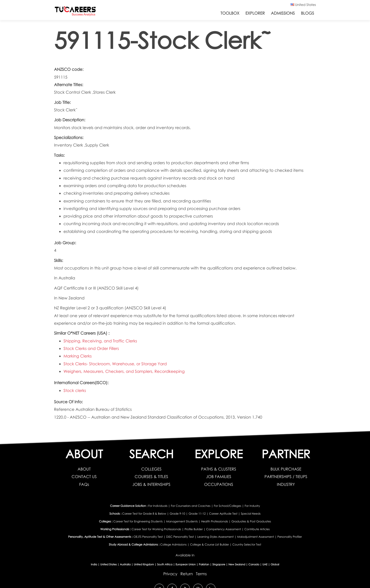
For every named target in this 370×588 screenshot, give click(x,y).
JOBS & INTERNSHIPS (151, 484)
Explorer (255, 13)
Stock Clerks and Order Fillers (91, 348)
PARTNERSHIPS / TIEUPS (286, 477)
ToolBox (230, 13)
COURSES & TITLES (151, 477)
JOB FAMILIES (219, 477)
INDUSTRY (286, 484)
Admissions (283, 13)
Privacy (170, 574)
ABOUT (84, 469)
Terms (201, 574)
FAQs (84, 484)
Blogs (307, 13)
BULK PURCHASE (286, 469)
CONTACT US (84, 477)
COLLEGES (151, 469)
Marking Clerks (78, 356)
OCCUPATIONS (219, 484)
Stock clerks (75, 390)
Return (187, 574)
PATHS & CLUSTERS (219, 469)
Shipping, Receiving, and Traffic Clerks (100, 341)
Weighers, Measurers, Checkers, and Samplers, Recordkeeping (124, 371)
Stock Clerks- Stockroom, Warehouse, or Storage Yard (115, 364)
